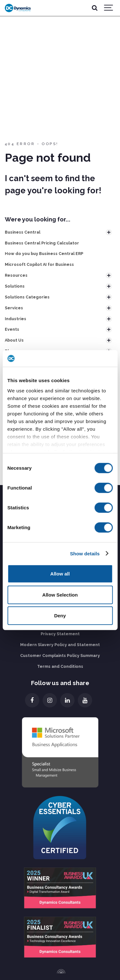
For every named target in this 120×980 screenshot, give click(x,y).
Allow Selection (60, 594)
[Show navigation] (109, 8)
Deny (60, 616)
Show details (85, 553)
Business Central (23, 232)
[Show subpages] (109, 232)
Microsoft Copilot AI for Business (39, 264)
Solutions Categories (27, 297)
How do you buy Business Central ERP (44, 254)
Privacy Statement (60, 634)
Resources (16, 275)
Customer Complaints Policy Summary (60, 656)
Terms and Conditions (60, 666)
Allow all (60, 574)
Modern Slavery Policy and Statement (60, 645)
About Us (14, 340)
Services (14, 308)
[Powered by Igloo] (60, 971)
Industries (16, 319)
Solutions (15, 286)
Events (12, 329)
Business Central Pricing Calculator (42, 243)
